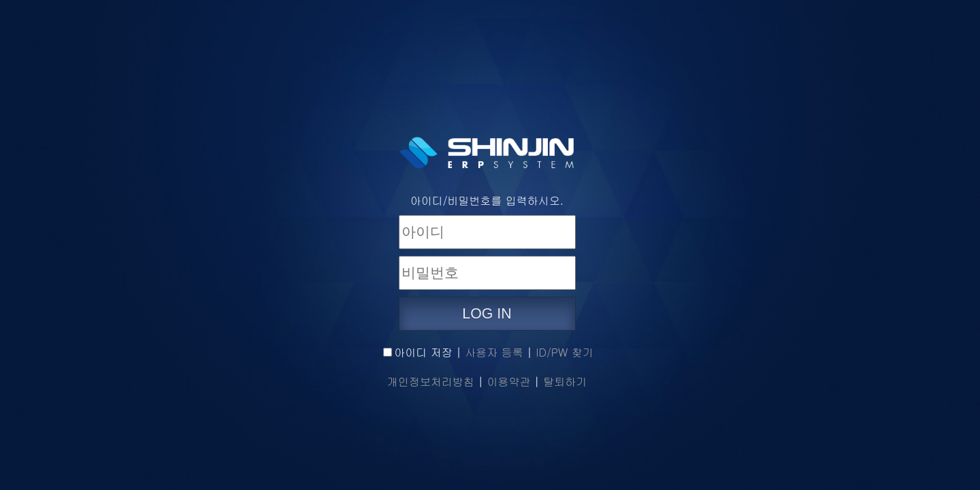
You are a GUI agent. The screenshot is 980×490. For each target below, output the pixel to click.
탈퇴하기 (565, 381)
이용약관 (509, 381)
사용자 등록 (494, 352)
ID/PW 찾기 (564, 352)
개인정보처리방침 (431, 381)
